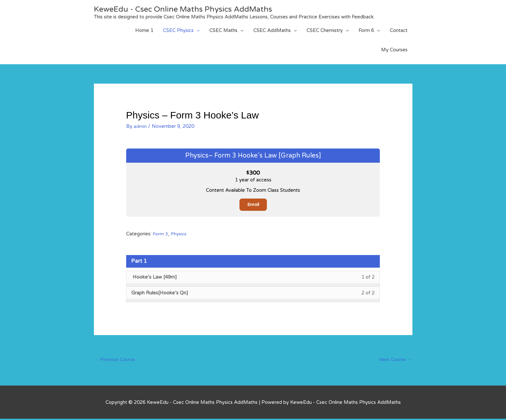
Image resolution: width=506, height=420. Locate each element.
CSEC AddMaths (272, 30)
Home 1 (144, 30)
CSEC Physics (178, 30)
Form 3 (160, 234)
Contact (399, 30)
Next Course (395, 360)
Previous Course (116, 360)
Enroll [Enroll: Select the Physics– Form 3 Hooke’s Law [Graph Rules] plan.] (253, 205)
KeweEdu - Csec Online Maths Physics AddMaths (191, 9)
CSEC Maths (223, 30)
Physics (179, 234)
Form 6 (366, 30)
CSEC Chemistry (325, 30)
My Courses (394, 50)
